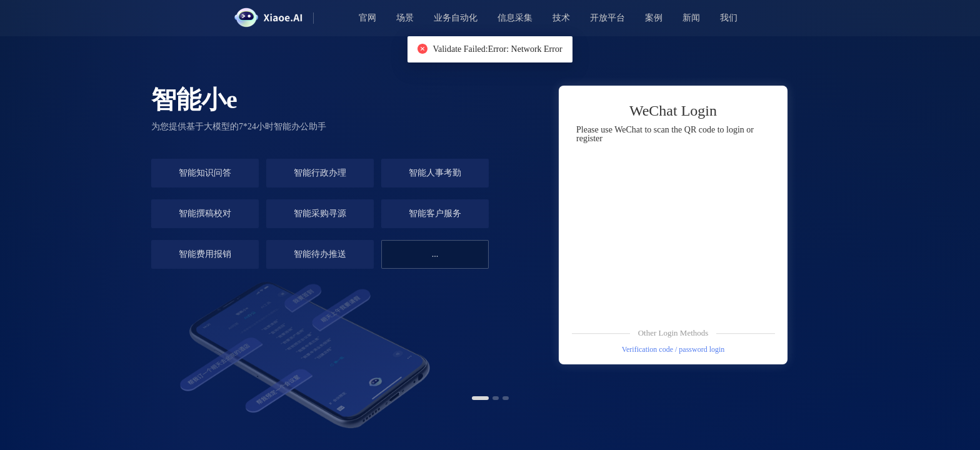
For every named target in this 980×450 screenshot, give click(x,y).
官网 (367, 18)
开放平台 (607, 18)
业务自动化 (456, 18)
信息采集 (515, 18)
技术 (561, 18)
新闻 (691, 18)
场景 (405, 18)
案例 (654, 18)
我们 (729, 18)
